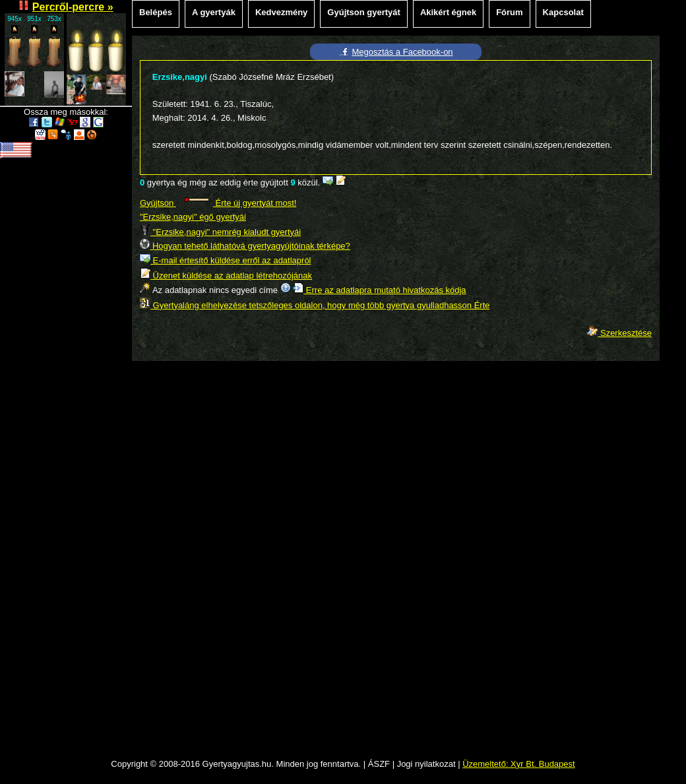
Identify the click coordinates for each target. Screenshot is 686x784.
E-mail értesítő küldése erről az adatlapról (226, 260)
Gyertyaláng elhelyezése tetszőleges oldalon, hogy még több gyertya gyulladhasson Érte (315, 305)
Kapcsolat (563, 12)
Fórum (509, 12)
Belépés (156, 12)
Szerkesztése (619, 333)
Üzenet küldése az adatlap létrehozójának (226, 276)
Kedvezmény (281, 12)
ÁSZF (379, 764)
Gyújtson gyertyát (364, 12)
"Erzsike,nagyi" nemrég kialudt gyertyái (220, 232)
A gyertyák (214, 12)
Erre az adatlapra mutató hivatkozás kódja (379, 290)
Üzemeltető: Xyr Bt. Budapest (519, 764)
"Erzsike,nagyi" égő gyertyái (193, 217)
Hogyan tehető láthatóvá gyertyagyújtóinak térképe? (245, 246)
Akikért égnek (448, 12)
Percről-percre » (73, 7)
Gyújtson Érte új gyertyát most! (218, 203)
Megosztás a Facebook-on (402, 52)
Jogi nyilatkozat (426, 764)
